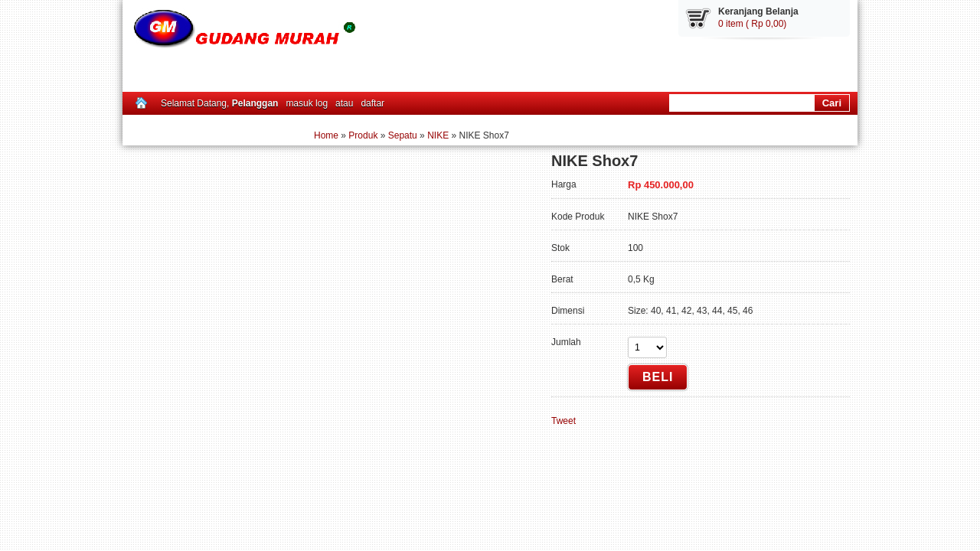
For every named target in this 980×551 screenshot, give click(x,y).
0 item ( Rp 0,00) (752, 24)
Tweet (563, 421)
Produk (363, 135)
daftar (372, 103)
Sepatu (403, 135)
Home (326, 135)
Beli (658, 377)
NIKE (438, 135)
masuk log (307, 103)
